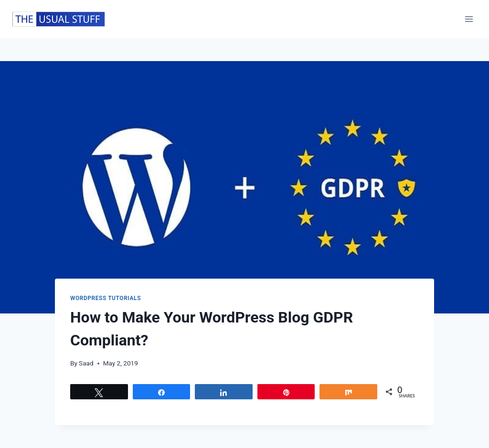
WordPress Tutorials (106, 298)
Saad (86, 363)
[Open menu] (469, 19)
